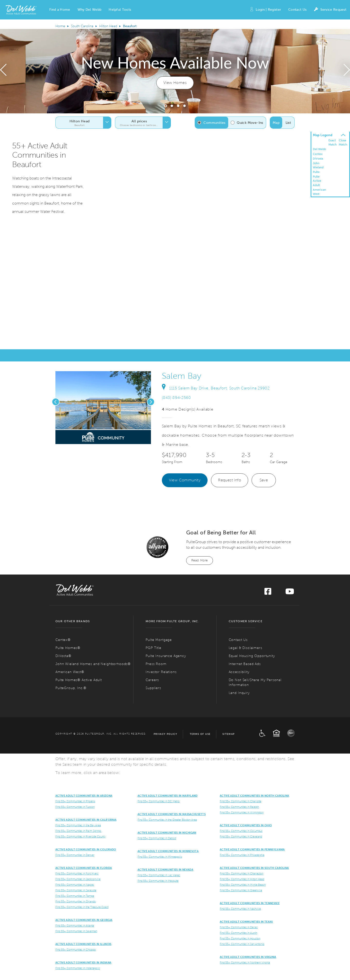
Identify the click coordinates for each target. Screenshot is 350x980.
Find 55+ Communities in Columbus (241, 831)
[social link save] (91, 439)
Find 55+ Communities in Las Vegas (159, 875)
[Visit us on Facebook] (268, 593)
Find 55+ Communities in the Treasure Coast (82, 907)
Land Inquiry (239, 693)
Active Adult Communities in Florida (84, 868)
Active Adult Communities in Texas (246, 922)
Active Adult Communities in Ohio (246, 825)
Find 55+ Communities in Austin (238, 933)
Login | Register (265, 10)
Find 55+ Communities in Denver (75, 855)
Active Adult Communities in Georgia (84, 920)
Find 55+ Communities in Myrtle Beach (243, 885)
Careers (152, 680)
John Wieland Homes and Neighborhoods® (93, 664)
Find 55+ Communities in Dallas (239, 927)
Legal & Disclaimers (245, 648)
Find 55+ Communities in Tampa (75, 896)
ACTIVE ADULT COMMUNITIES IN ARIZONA (84, 796)
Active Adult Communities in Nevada (165, 870)
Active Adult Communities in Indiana (83, 962)
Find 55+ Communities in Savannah (76, 931)
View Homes (175, 83)
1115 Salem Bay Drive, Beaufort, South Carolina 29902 (216, 388)
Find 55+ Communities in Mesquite (158, 881)
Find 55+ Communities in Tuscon (75, 807)
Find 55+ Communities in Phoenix (75, 801)
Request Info (230, 480)
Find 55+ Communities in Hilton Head (242, 879)
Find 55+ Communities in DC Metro (159, 801)
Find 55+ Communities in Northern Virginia (245, 962)
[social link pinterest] (99, 439)
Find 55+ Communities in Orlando (76, 901)
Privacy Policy (166, 734)
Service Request (330, 10)
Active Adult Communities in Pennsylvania (252, 849)
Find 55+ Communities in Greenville (241, 890)
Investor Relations (161, 672)
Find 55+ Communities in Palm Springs (78, 831)
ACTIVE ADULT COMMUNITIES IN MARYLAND (168, 796)
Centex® (63, 640)
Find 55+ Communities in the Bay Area (78, 825)
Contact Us (297, 10)
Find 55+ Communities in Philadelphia (242, 855)
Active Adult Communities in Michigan (167, 833)
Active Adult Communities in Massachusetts (172, 814)
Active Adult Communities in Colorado (86, 849)
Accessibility (239, 672)
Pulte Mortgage (159, 640)
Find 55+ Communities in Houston (240, 938)
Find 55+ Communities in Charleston (241, 873)
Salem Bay (182, 376)
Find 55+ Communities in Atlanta (75, 926)
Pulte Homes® (68, 648)
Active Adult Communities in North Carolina (254, 796)
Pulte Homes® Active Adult (79, 680)
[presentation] (3, 71)
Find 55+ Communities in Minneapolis (160, 857)
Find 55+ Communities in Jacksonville (78, 879)
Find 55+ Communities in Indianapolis (78, 968)
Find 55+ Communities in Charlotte (241, 801)
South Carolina (82, 26)
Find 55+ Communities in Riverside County (80, 836)
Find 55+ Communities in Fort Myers (77, 873)
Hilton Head (108, 26)
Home (60, 26)
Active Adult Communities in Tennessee (250, 903)
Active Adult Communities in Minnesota (168, 851)
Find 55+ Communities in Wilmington (242, 812)
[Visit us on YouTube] (290, 593)
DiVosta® (63, 656)
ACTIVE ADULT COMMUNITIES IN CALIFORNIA (86, 820)
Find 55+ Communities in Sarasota (76, 890)
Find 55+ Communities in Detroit (157, 838)
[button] (60, 10)
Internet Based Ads (245, 664)
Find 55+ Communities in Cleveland (241, 836)
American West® (70, 672)
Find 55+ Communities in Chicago (76, 950)
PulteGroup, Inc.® (71, 688)
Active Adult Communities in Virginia (248, 957)
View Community (185, 480)
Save (264, 480)
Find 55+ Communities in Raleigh (239, 807)
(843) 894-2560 (176, 398)
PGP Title (153, 648)
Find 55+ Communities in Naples (75, 885)
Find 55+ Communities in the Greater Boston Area (167, 820)
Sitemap (229, 734)
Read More (200, 560)
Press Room (156, 664)
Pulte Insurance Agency (166, 656)
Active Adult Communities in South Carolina (254, 868)
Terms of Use (200, 734)
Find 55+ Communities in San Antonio (242, 944)
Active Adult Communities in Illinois (83, 944)
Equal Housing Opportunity (252, 656)
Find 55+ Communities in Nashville (240, 909)
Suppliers (153, 688)
